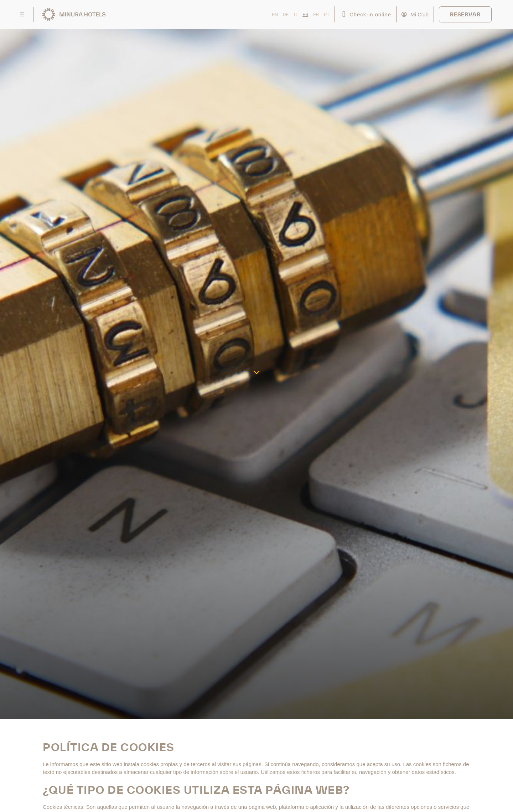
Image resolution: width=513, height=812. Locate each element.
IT (296, 15)
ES (305, 15)
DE (286, 15)
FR (316, 15)
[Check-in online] (344, 14)
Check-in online (370, 14)
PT (327, 15)
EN (275, 15)
